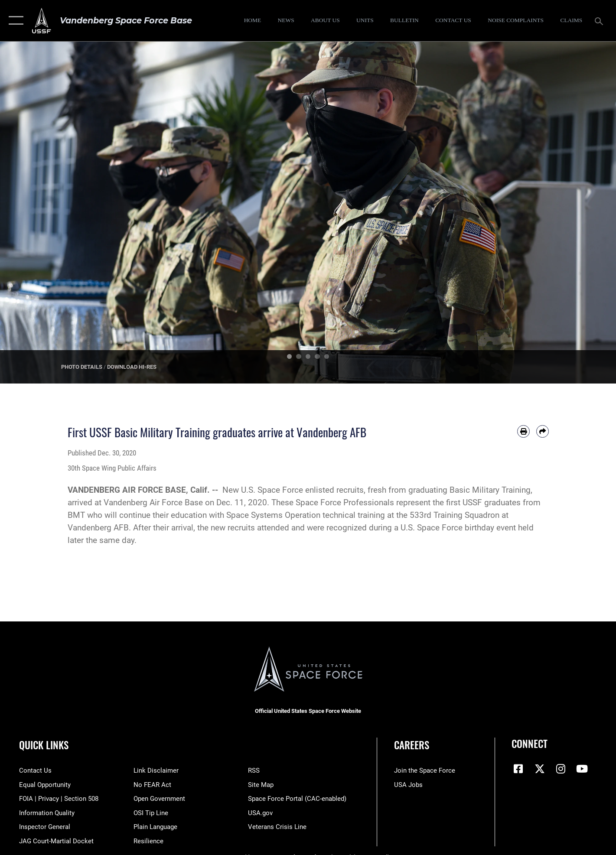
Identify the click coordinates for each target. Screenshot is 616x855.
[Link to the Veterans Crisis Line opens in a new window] (277, 827)
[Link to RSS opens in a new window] (254, 770)
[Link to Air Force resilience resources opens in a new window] (148, 841)
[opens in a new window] (516, 21)
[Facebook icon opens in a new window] (518, 769)
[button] (14, 21)
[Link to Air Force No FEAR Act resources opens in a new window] (152, 785)
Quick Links (44, 745)
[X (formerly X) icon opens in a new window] (540, 769)
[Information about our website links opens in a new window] (156, 770)
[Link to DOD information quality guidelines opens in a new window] (47, 813)
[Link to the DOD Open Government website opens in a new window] (159, 799)
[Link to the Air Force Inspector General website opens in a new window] (45, 827)
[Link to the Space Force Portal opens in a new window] (297, 799)
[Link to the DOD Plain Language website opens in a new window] (155, 827)
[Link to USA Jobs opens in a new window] (408, 785)
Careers (412, 745)
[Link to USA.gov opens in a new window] (260, 813)
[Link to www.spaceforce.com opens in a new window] (425, 770)
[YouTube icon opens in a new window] (582, 769)
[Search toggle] (600, 20)
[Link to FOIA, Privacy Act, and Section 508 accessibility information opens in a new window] (59, 799)
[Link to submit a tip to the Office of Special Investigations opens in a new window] (151, 813)
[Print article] (523, 431)
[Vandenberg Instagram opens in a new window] (561, 769)
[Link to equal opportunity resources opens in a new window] (45, 785)
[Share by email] (543, 431)
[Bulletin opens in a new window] (405, 21)
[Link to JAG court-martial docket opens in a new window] (56, 841)
